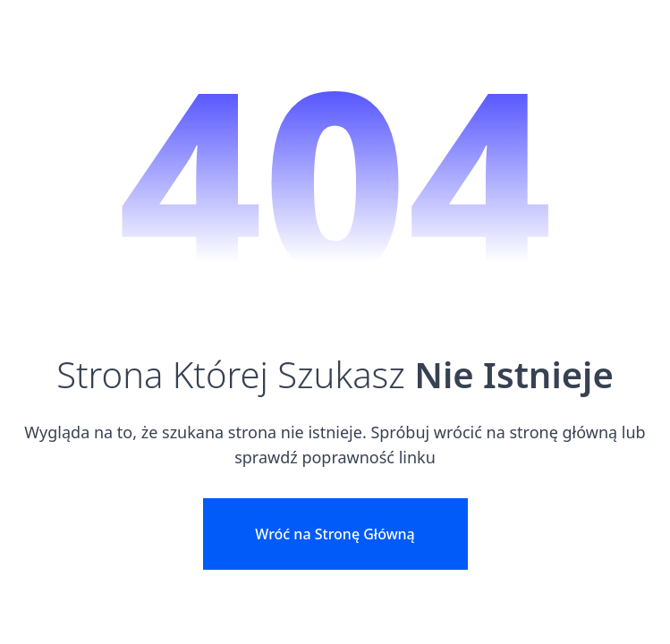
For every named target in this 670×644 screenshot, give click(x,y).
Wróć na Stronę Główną (335, 534)
